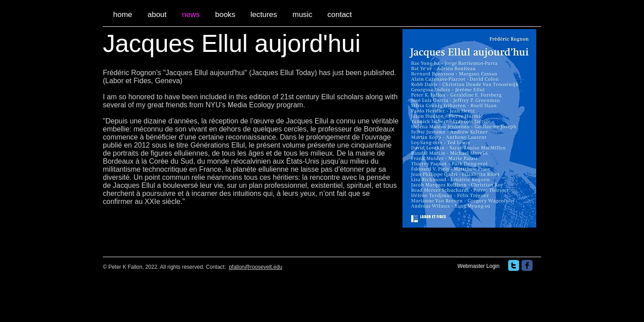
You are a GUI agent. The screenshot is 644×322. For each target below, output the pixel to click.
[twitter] (514, 265)
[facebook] (527, 265)
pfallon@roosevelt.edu (256, 267)
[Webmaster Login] (479, 267)
